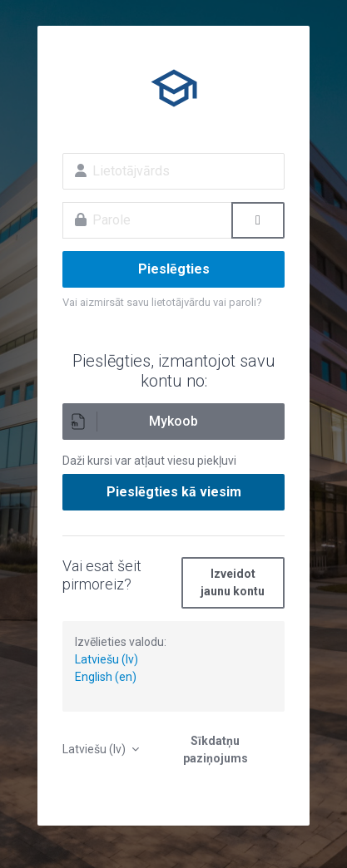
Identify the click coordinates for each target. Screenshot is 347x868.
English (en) (106, 677)
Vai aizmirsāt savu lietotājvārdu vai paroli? (162, 302)
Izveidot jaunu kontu (233, 582)
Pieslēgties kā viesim (174, 492)
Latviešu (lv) (107, 659)
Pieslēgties (174, 269)
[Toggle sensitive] (258, 220)
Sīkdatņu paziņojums (216, 750)
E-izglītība (173, 88)
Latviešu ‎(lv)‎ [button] (95, 749)
